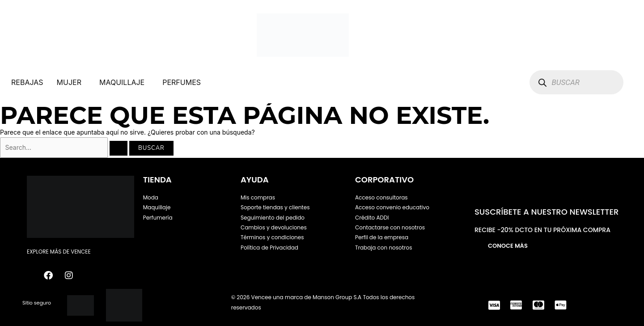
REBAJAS (27, 82)
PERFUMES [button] (182, 82)
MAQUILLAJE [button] (122, 82)
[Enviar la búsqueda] (119, 148)
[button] (71, 82)
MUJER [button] (69, 82)
